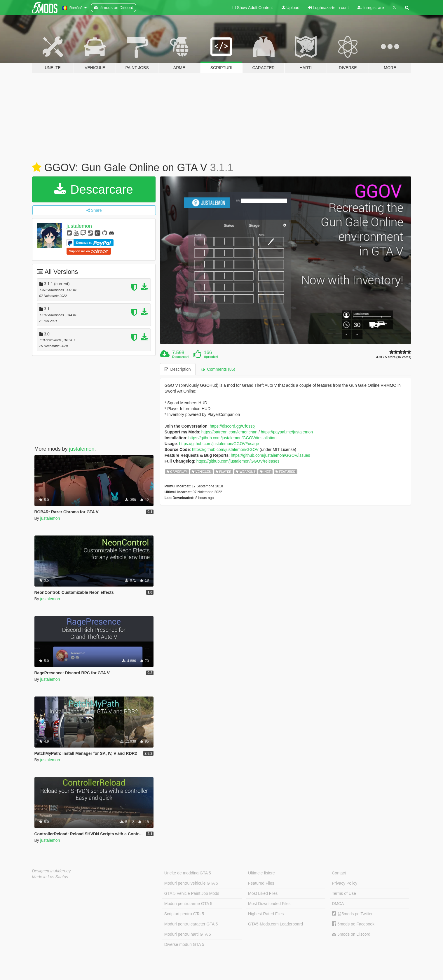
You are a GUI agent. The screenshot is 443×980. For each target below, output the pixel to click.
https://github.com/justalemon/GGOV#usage (219, 444)
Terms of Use (344, 893)
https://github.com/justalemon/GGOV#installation (233, 438)
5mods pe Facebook (353, 924)
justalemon (79, 226)
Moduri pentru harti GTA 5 (188, 934)
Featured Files (261, 883)
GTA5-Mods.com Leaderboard (275, 924)
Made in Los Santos (50, 877)
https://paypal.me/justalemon (287, 432)
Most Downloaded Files (269, 904)
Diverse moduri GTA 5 (184, 944)
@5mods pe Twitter (352, 914)
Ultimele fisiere (261, 873)
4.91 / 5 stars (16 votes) (394, 357)
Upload (291, 8)
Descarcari (180, 357)
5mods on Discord (351, 934)
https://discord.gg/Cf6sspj (233, 426)
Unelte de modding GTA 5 (188, 873)
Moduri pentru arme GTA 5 (188, 904)
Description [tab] (178, 369)
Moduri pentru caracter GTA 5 (191, 924)
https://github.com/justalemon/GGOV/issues (271, 455)
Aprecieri (211, 357)
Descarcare (94, 189)
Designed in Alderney (52, 871)
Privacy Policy (345, 883)
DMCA (338, 904)
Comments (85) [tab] (218, 369)
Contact (339, 873)
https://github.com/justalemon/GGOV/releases (238, 461)
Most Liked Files (263, 893)
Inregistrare (371, 8)
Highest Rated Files (266, 914)
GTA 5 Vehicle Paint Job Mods (192, 893)
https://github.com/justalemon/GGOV (225, 449)
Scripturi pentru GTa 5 (184, 914)
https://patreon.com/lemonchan (229, 432)
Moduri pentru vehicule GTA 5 (191, 883)
